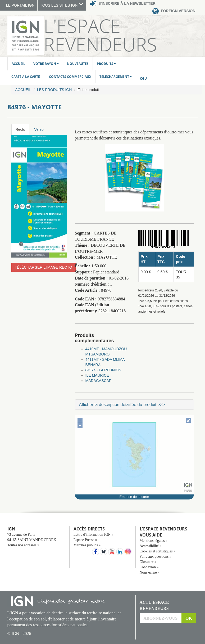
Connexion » (149, 567)
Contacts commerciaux (70, 77)
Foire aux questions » (156, 557)
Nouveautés (78, 64)
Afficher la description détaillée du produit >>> (122, 405)
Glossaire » (148, 562)
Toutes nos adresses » (23, 545)
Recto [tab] (20, 129)
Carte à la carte (26, 77)
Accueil (18, 64)
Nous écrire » (150, 572)
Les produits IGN (54, 90)
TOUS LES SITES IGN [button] (62, 5)
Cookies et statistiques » (158, 551)
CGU (143, 78)
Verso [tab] (39, 129)
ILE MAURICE (97, 375)
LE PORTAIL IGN (20, 5)
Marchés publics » (87, 545)
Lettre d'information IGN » (94, 535)
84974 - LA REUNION (103, 370)
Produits (106, 64)
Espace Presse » (85, 540)
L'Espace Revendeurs (100, 35)
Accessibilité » (151, 546)
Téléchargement (116, 77)
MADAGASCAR (99, 381)
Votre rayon (46, 64)
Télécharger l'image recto (44, 267)
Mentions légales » (154, 541)
